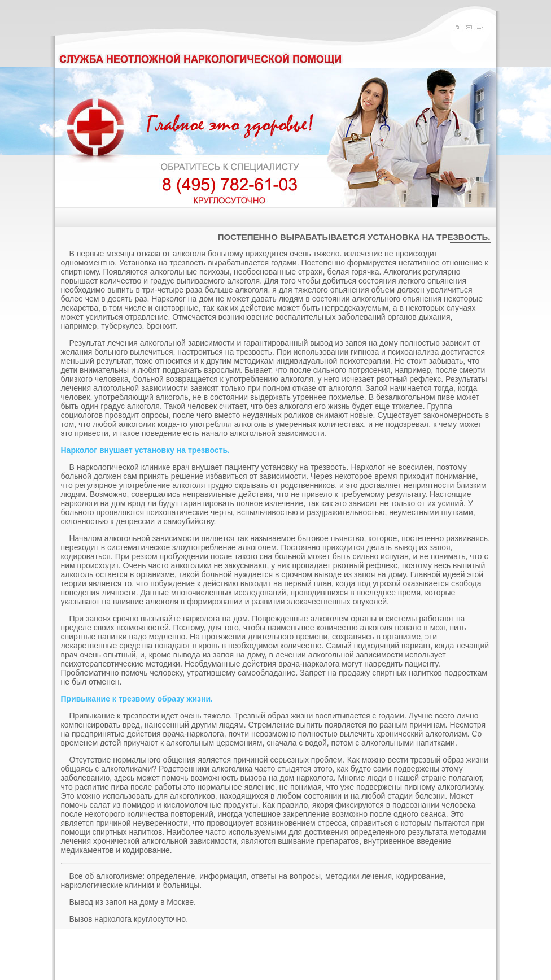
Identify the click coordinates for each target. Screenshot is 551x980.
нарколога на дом (215, 619)
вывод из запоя (422, 547)
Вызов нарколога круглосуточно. (129, 919)
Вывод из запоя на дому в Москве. (133, 902)
